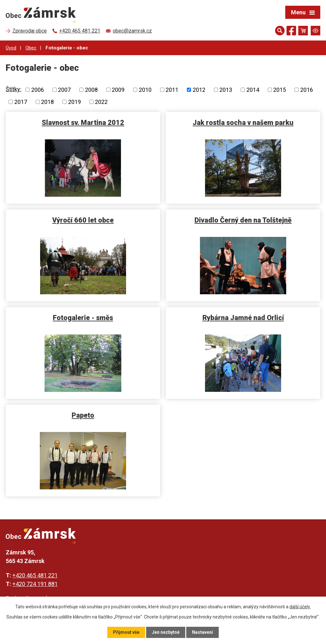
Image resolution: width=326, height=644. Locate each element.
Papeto (83, 415)
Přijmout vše (126, 632)
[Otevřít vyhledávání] (280, 31)
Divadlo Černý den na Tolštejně (243, 220)
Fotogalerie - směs (83, 318)
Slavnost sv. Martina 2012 (83, 123)
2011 (172, 90)
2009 (118, 90)
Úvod (11, 48)
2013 (226, 90)
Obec (31, 48)
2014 (253, 90)
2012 (199, 90)
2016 (307, 90)
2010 (145, 90)
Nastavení (202, 632)
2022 (101, 102)
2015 (280, 90)
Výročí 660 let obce (83, 220)
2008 (91, 90)
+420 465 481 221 (35, 575)
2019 (74, 102)
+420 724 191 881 (35, 584)
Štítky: (14, 89)
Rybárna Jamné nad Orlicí (243, 318)
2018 (47, 102)
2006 (38, 90)
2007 (64, 90)
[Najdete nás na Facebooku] (291, 32)
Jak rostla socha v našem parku (243, 123)
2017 (21, 102)
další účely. (300, 607)
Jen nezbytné (166, 632)
